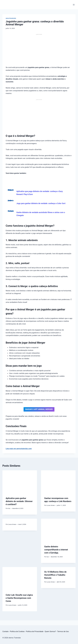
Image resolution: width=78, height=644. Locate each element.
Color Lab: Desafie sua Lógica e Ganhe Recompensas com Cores (19, 598)
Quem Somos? (50, 631)
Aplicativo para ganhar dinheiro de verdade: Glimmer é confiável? (19, 501)
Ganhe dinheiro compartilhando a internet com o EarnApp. (56, 550)
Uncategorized (11, 18)
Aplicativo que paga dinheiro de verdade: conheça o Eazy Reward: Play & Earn (11, 190)
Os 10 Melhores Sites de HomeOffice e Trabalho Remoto (55, 575)
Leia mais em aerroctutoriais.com (19, 449)
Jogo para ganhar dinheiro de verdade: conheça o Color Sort (11, 201)
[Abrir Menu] (74, 5)
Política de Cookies (17, 631)
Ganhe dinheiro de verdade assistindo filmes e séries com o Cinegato (11, 211)
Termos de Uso (63, 631)
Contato (5, 631)
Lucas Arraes (51, 505)
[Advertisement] (39, 51)
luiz (9, 508)
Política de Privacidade (35, 631)
